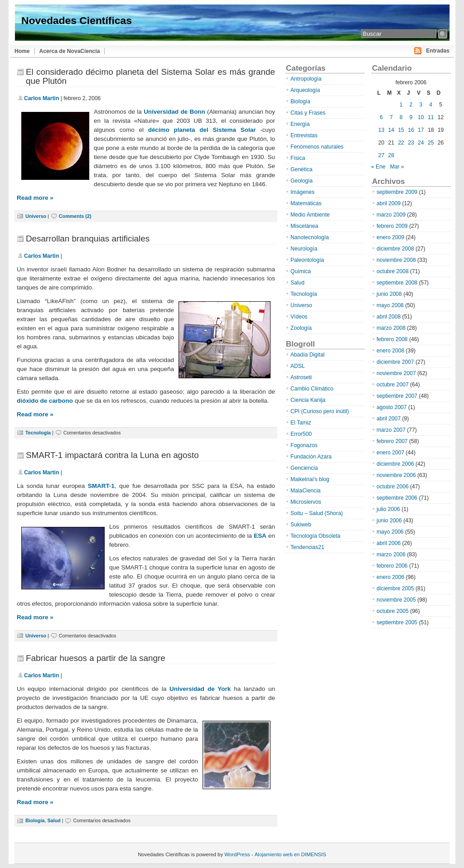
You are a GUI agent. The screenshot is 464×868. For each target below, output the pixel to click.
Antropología (306, 79)
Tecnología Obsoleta (315, 536)
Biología (35, 820)
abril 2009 (389, 203)
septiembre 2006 (397, 498)
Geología (302, 181)
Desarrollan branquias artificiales (88, 239)
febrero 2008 (392, 339)
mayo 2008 (390, 305)
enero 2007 (390, 453)
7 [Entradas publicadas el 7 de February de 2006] (391, 117)
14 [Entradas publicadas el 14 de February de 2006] (391, 130)
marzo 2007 (391, 430)
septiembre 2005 (397, 622)
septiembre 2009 (397, 192)
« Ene (378, 167)
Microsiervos (306, 502)
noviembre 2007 (396, 373)
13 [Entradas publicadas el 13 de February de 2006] (381, 130)
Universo (36, 216)
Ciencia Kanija (308, 400)
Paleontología (307, 260)
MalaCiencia (306, 491)
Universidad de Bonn (174, 112)
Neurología (304, 249)
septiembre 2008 (397, 283)
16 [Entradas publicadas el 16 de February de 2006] (411, 130)
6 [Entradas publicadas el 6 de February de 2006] (381, 117)
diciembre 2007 (395, 362)
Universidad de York (200, 689)
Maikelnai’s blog (310, 479)
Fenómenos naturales (317, 147)
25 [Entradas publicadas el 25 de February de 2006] (431, 143)
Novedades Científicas (77, 20)
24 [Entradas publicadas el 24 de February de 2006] (421, 143)
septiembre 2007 (397, 396)
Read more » (35, 198)
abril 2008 (389, 317)
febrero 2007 (392, 441)
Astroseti (301, 377)
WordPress (237, 854)
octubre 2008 (393, 271)
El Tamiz (301, 423)
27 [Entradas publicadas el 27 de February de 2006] (381, 155)
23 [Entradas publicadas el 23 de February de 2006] (411, 143)
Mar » (397, 167)
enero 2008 (390, 351)
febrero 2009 (392, 226)
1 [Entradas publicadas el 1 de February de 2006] (401, 105)
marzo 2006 (391, 555)
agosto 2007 (392, 407)
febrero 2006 (392, 566)
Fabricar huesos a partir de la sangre (96, 658)
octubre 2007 (393, 385)
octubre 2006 (393, 487)
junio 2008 (389, 294)
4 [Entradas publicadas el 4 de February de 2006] (431, 105)
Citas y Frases (308, 113)
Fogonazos (304, 445)
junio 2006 (389, 521)
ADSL (298, 366)
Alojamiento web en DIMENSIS (290, 854)
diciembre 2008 (395, 249)
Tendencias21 (307, 547)
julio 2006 (388, 509)
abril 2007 (389, 419)
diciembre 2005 (395, 588)
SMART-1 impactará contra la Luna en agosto (112, 455)
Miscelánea (304, 226)
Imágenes (302, 192)
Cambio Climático (312, 389)
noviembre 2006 (396, 475)
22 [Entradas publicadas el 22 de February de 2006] (401, 143)
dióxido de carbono (45, 401)
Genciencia (304, 468)
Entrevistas (304, 135)
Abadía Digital (307, 355)
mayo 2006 (390, 532)
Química (301, 271)
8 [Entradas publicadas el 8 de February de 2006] (401, 117)
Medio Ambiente (310, 215)
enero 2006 (390, 577)
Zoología (301, 328)
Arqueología (305, 90)
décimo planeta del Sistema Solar (202, 130)
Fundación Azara (311, 457)
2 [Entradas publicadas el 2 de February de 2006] (411, 105)
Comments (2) (75, 216)
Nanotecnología (310, 237)
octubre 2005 (393, 611)
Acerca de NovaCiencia (70, 51)
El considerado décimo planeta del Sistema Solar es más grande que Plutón (150, 76)
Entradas (438, 51)
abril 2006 (389, 543)
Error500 (301, 434)
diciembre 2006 (395, 464)
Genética (301, 169)
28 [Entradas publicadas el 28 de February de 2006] (391, 155)
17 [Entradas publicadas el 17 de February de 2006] (421, 130)
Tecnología (38, 433)
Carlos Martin (41, 98)
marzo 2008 (391, 328)
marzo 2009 (391, 215)
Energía (300, 124)
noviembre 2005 (396, 600)
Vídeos (299, 317)
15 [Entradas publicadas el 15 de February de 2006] (401, 130)
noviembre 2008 (396, 260)
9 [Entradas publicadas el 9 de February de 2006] (411, 117)
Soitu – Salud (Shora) (317, 513)
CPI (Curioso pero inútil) (320, 411)
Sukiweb (301, 525)
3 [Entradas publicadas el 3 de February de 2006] (421, 105)
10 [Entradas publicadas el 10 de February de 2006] (421, 117)
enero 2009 (390, 237)
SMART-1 (101, 486)
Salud (54, 820)
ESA (260, 536)
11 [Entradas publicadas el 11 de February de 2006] (431, 117)
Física (298, 158)
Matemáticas (306, 203)
